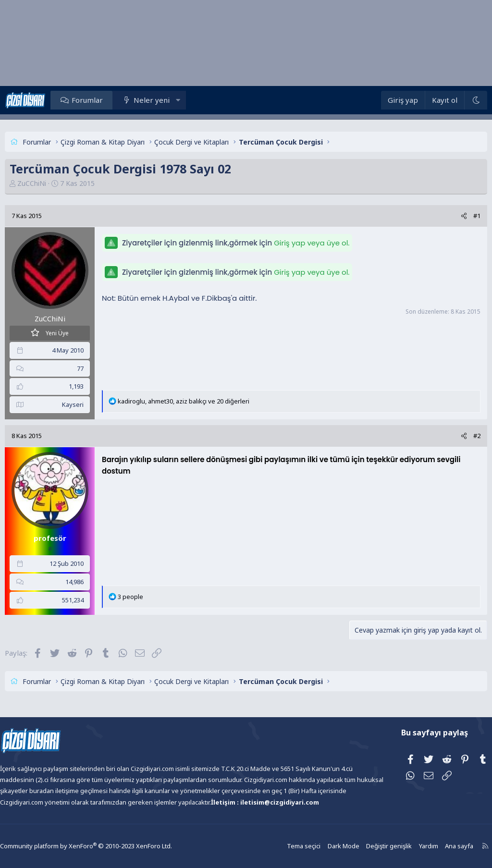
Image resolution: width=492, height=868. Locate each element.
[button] (195, 100)
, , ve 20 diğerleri (201, 401)
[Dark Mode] (458, 100)
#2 (460, 436)
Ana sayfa (435, 846)
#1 (460, 216)
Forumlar (105, 100)
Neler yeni (169, 100)
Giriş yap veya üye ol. (329, 243)
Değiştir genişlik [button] (368, 846)
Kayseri (90, 404)
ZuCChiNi (49, 183)
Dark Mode (324, 846)
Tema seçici (286, 846)
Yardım (406, 846)
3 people (148, 597)
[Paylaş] (447, 216)
